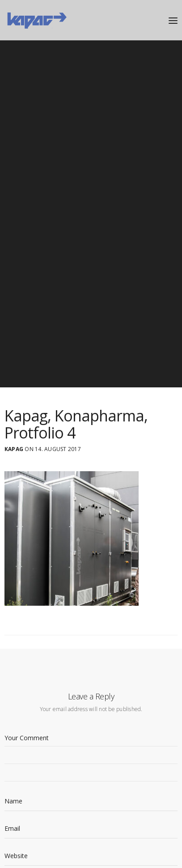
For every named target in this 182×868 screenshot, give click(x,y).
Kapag (14, 449)
